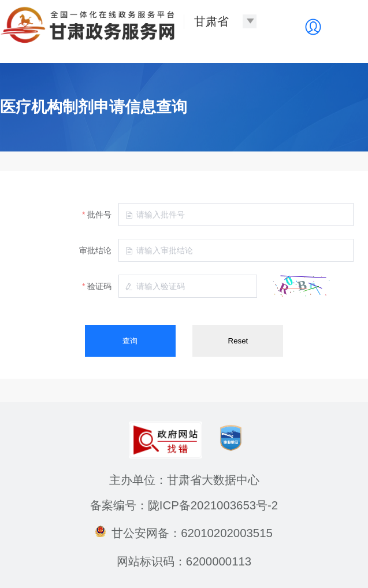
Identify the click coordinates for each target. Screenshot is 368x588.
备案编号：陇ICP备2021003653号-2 (184, 505)
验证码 (99, 286)
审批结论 (95, 250)
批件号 (99, 215)
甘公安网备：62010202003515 (184, 533)
